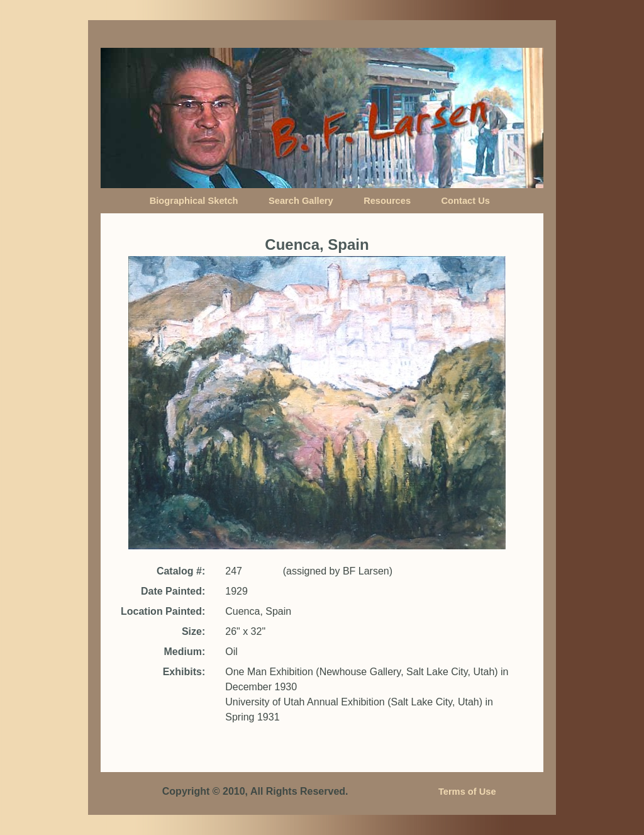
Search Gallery (301, 201)
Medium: (184, 652)
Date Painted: (173, 591)
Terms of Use (467, 792)
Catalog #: (181, 571)
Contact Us (466, 201)
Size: (193, 631)
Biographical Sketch (194, 201)
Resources (387, 201)
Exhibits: (184, 672)
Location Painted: (163, 611)
